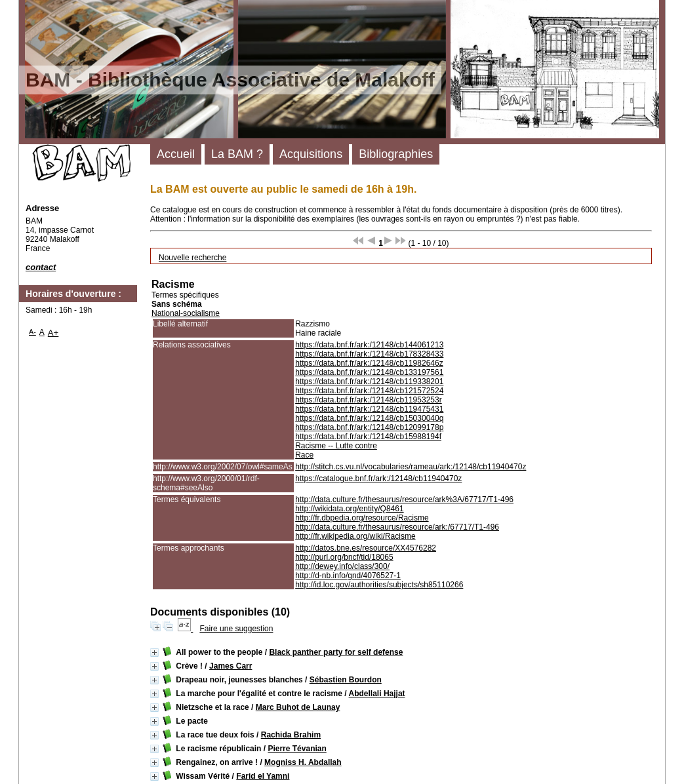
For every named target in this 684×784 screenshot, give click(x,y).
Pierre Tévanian (297, 749)
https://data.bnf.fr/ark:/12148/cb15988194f (368, 437)
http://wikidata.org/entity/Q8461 (349, 509)
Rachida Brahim (291, 735)
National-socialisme (186, 313)
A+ (53, 333)
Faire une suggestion (236, 629)
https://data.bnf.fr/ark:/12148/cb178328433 (369, 354)
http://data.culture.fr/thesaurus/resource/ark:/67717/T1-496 (397, 527)
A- (32, 332)
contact (41, 267)
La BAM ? (237, 154)
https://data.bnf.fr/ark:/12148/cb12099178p (369, 427)
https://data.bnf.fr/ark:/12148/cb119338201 (369, 382)
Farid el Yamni (263, 776)
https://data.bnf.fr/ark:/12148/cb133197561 (369, 372)
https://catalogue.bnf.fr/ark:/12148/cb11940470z (378, 479)
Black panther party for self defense (336, 652)
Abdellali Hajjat (377, 694)
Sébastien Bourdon (346, 680)
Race (304, 455)
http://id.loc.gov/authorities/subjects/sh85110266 (379, 585)
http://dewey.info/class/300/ (342, 566)
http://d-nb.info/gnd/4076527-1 (348, 576)
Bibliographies (396, 154)
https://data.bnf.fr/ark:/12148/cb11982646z (369, 363)
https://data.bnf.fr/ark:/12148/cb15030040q (369, 418)
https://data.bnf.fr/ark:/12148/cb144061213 (369, 345)
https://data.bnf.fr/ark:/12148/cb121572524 (369, 391)
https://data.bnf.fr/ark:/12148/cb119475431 (369, 409)
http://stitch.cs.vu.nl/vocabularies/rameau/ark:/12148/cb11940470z (411, 467)
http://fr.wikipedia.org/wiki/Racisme (355, 536)
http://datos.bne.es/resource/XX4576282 (366, 548)
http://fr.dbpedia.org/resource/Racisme (362, 518)
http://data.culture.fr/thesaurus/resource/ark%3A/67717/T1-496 (404, 500)
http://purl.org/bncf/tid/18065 (344, 557)
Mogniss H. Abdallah (303, 762)
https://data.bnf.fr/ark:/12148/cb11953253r (369, 400)
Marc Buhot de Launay (298, 707)
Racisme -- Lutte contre (336, 446)
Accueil (176, 154)
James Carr (231, 666)
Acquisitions (311, 154)
